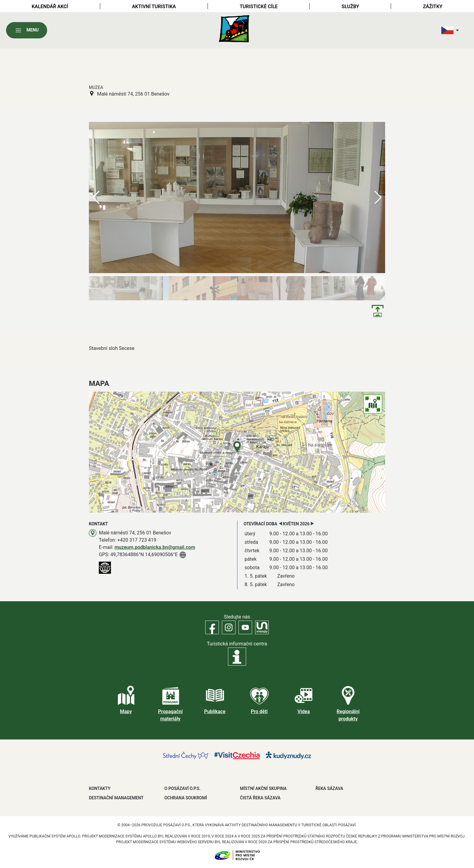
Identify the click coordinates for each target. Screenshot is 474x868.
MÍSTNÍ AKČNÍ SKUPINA (263, 788)
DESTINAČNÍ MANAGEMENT (116, 798)
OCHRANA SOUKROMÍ (186, 798)
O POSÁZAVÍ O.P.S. (182, 788)
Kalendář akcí (50, 7)
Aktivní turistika (154, 7)
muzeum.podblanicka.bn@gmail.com (155, 547)
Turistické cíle (259, 7)
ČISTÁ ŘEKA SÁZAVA (260, 798)
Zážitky (433, 7)
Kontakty (100, 788)
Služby (350, 7)
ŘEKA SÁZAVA (330, 788)
